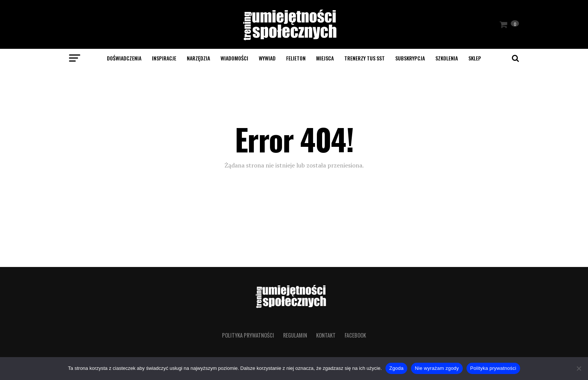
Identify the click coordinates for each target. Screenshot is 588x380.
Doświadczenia (124, 58)
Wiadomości (234, 58)
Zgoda (396, 368)
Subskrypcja (410, 58)
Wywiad (267, 58)
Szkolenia (447, 58)
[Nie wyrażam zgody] (579, 368)
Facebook (355, 335)
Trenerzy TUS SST (364, 58)
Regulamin (295, 335)
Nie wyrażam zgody (437, 368)
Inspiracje (164, 58)
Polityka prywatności (248, 335)
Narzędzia (198, 58)
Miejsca (325, 58)
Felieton (296, 58)
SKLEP (475, 58)
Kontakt (326, 335)
